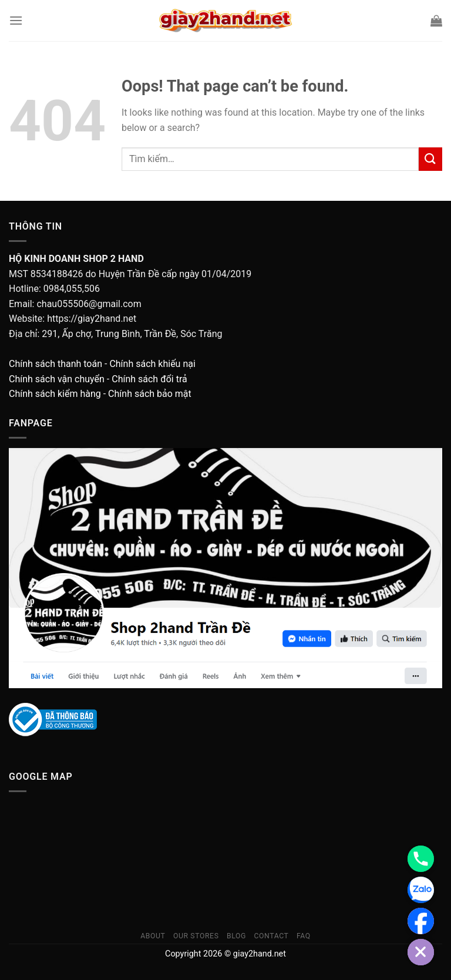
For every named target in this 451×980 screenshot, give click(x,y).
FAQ (304, 936)
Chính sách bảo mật (150, 394)
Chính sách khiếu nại (152, 364)
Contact (271, 936)
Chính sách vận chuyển (57, 379)
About (153, 936)
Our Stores (196, 936)
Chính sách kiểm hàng (55, 394)
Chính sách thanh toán (55, 364)
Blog (236, 936)
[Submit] (430, 159)
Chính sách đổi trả (149, 379)
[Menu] (16, 20)
